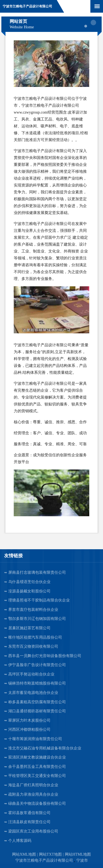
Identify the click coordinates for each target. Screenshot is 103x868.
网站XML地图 (24, 854)
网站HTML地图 (78, 854)
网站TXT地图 (50, 854)
